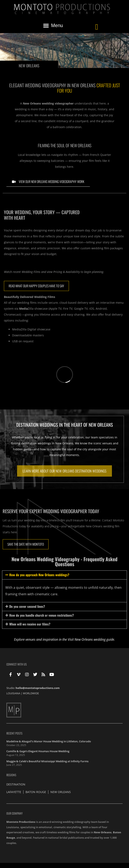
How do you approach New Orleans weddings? (39, 575)
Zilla (26, 309)
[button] (53, 26)
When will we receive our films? (30, 624)
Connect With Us (17, 664)
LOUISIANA (13, 693)
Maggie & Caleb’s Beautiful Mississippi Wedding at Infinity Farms (47, 761)
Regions (11, 775)
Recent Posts (14, 733)
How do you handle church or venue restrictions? (42, 615)
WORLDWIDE (31, 693)
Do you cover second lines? (27, 606)
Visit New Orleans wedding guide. (91, 639)
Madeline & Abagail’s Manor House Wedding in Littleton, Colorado (49, 741)
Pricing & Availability (67, 272)
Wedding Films (31, 272)
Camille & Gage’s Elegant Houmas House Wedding (38, 751)
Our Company (15, 813)
